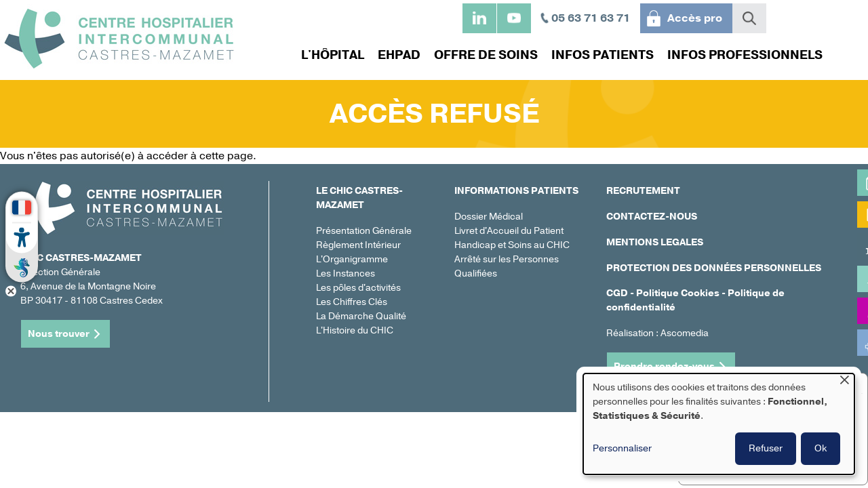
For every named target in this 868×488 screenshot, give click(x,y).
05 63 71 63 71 (591, 18)
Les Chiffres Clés (352, 302)
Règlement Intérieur (358, 245)
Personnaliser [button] (622, 448)
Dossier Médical (489, 217)
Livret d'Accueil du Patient (509, 231)
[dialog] (719, 424)
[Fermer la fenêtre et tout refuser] (844, 382)
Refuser (766, 448)
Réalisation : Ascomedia (657, 333)
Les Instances (346, 273)
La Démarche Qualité (361, 316)
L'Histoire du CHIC (355, 330)
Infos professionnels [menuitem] (742, 55)
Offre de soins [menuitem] (482, 55)
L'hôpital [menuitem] (329, 55)
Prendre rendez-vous (664, 366)
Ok (821, 448)
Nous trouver (59, 334)
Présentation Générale (364, 231)
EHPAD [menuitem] (396, 55)
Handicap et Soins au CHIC (512, 245)
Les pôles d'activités (358, 288)
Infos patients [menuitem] (599, 55)
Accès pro (695, 18)
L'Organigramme (352, 259)
